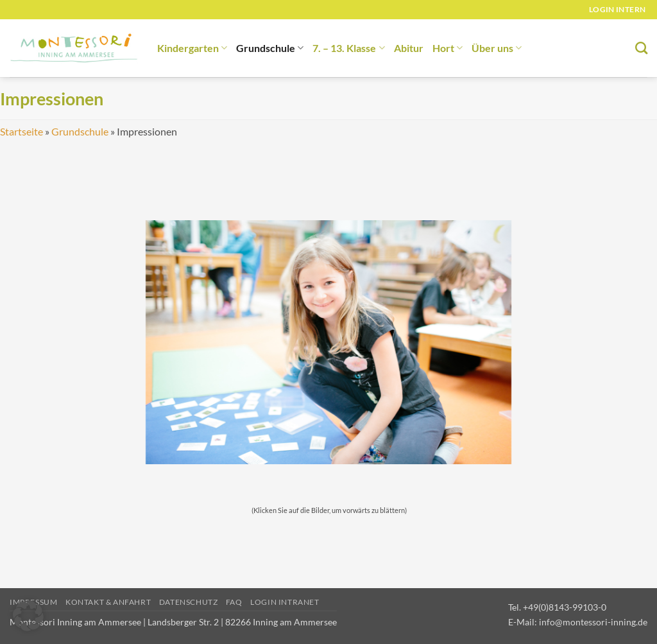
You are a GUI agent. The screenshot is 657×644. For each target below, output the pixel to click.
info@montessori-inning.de (593, 622)
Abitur (409, 48)
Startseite (21, 131)
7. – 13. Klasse (348, 48)
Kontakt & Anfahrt (108, 602)
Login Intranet (285, 602)
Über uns (497, 48)
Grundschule (270, 48)
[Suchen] (641, 48)
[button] (28, 616)
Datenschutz (189, 602)
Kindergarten (192, 48)
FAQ (234, 602)
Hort (448, 48)
